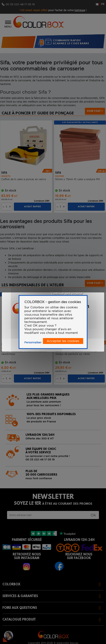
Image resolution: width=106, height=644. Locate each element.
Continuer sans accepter (67, 293)
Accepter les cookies (63, 341)
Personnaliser (33, 342)
